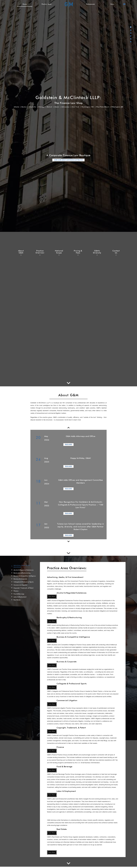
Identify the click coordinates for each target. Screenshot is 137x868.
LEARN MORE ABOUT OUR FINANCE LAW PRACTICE (68, 160)
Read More (68, 445)
